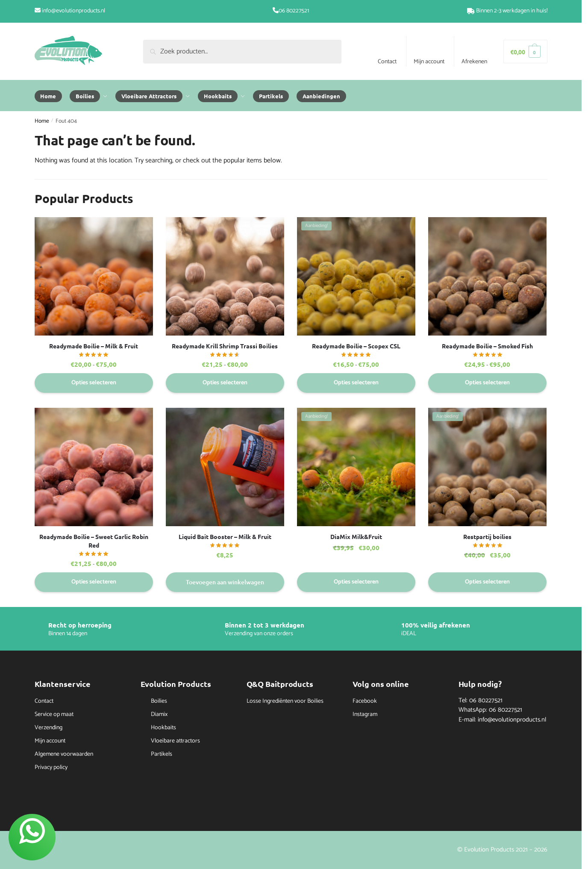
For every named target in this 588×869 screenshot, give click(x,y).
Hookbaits (163, 728)
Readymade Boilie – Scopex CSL (356, 346)
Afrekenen (474, 62)
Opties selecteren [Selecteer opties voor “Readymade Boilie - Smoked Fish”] (487, 383)
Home (42, 121)
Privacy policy (51, 767)
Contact (387, 62)
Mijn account (429, 62)
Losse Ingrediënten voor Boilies (285, 701)
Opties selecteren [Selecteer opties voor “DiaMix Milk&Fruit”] (356, 582)
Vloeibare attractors (175, 741)
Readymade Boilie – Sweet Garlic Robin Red (94, 541)
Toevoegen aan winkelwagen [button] (225, 582)
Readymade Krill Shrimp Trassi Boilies (225, 346)
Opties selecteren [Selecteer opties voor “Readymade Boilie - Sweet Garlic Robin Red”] (94, 582)
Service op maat (54, 714)
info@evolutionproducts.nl (73, 11)
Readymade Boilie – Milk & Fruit (94, 346)
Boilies (159, 701)
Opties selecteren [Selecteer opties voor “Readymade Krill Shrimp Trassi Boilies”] (225, 383)
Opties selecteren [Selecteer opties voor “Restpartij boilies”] (487, 582)
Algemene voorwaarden (64, 754)
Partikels (162, 754)
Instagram (365, 714)
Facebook (365, 701)
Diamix (159, 714)
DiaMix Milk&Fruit (356, 536)
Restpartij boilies (487, 536)
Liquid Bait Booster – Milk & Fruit (225, 536)
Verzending (49, 728)
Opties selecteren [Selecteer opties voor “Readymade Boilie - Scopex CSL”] (356, 383)
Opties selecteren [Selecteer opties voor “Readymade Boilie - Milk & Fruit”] (94, 383)
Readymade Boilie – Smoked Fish (487, 346)
